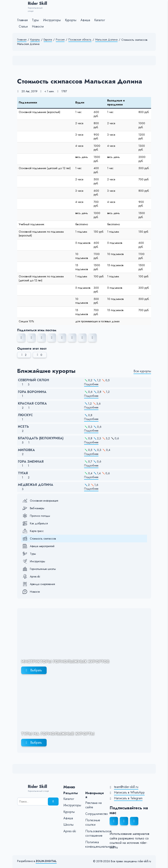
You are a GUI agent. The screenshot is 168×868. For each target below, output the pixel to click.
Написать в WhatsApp (129, 793)
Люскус (25, 415)
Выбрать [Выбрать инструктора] (36, 670)
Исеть (23, 427)
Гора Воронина (32, 392)
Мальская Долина (106, 40)
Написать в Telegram (128, 798)
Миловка (26, 450)
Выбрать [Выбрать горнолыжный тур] (36, 743)
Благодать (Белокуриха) (41, 438)
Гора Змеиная (31, 462)
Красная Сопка (32, 404)
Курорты (35, 40)
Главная (22, 40)
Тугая (23, 473)
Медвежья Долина (36, 485)
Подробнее (91, 384)
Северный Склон (33, 380)
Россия (60, 40)
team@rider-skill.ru (126, 787)
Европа (48, 40)
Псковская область (80, 40)
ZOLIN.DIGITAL (46, 861)
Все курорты (142, 371)
